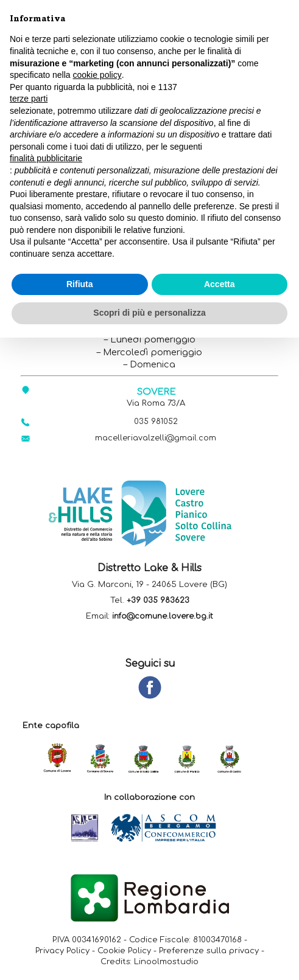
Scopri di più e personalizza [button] (149, 313)
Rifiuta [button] (80, 284)
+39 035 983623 (158, 601)
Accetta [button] (220, 284)
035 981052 (156, 422)
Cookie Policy (124, 951)
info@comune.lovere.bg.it (163, 617)
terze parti (29, 99)
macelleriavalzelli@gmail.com (156, 439)
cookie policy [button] (97, 75)
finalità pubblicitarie (46, 158)
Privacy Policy (62, 951)
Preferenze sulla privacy (209, 951)
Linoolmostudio (166, 962)
